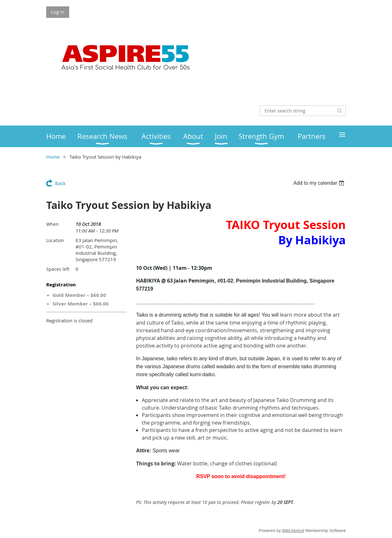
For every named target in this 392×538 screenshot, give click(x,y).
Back (60, 183)
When (52, 224)
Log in (58, 12)
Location (55, 240)
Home (53, 157)
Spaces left (58, 269)
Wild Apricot (293, 531)
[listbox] (319, 183)
